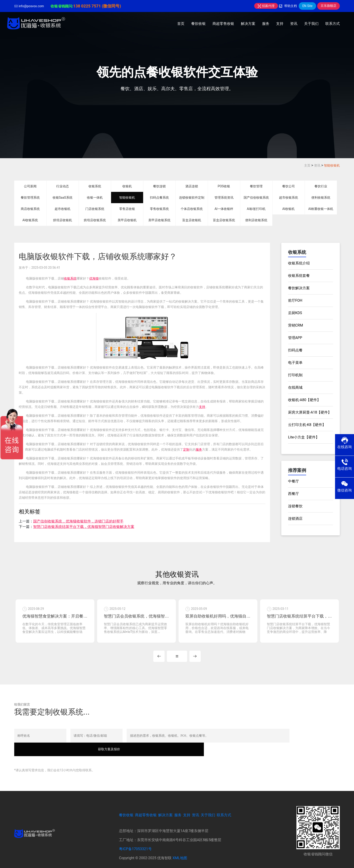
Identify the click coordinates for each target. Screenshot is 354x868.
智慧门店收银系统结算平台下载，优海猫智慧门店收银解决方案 (84, 527)
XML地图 (180, 850)
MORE (177, 662)
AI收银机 (288, 209)
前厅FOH (295, 300)
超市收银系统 (289, 198)
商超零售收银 (223, 24)
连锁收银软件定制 (192, 198)
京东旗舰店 (328, 6)
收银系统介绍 (299, 263)
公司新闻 (30, 186)
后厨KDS (295, 313)
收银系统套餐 (299, 276)
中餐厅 (293, 481)
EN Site (307, 6)
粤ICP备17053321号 (135, 841)
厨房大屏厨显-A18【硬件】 (310, 412)
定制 (186, 449)
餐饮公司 (289, 186)
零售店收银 (127, 209)
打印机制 (295, 375)
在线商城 (295, 387)
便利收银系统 (321, 198)
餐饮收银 (198, 24)
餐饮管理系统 (30, 198)
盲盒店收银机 (192, 220)
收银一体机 (95, 198)
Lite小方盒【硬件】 (304, 437)
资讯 (294, 24)
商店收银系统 (30, 209)
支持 (280, 24)
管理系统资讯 (224, 198)
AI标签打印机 (256, 209)
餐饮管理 (256, 186)
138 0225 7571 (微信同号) (97, 6)
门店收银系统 (95, 209)
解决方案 (248, 24)
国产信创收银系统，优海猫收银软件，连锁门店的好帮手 (78, 521)
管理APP (295, 338)
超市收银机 (63, 209)
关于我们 (311, 24)
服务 (266, 24)
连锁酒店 (295, 519)
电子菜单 (295, 363)
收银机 (127, 186)
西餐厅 (293, 494)
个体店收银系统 (192, 209)
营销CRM (296, 325)
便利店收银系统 (256, 220)
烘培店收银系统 (95, 220)
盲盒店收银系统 (224, 220)
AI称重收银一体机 (321, 209)
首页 (181, 24)
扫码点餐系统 (159, 198)
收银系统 (95, 186)
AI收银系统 (30, 220)
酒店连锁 (192, 186)
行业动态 (63, 186)
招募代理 (266, 6)
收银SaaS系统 (63, 198)
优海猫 (94, 278)
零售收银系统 (159, 209)
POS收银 (224, 186)
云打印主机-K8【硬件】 (307, 425)
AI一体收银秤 (224, 209)
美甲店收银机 (127, 220)
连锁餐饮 (295, 506)
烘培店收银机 (63, 220)
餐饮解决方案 (299, 288)
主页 (307, 165)
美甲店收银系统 (159, 220)
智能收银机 (332, 165)
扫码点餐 (295, 350)
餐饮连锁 (159, 186)
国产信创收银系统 (256, 198)
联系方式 (333, 24)
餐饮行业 (321, 186)
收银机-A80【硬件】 (304, 400)
